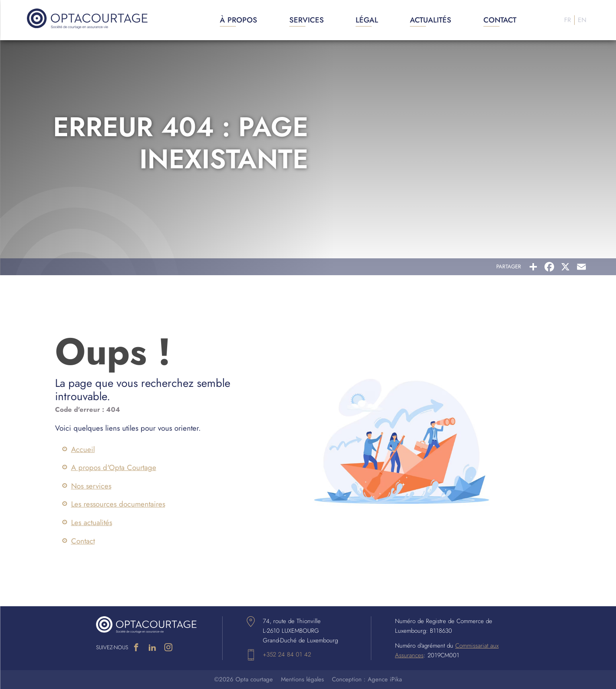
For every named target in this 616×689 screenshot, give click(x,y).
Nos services (91, 486)
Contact (500, 20)
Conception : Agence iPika (367, 679)
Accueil (83, 449)
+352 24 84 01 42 (287, 654)
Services (307, 20)
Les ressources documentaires (118, 504)
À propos (238, 20)
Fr (568, 20)
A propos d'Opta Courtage (114, 467)
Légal (367, 20)
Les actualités (92, 522)
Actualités (431, 20)
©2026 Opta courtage (244, 679)
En (582, 20)
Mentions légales (302, 679)
